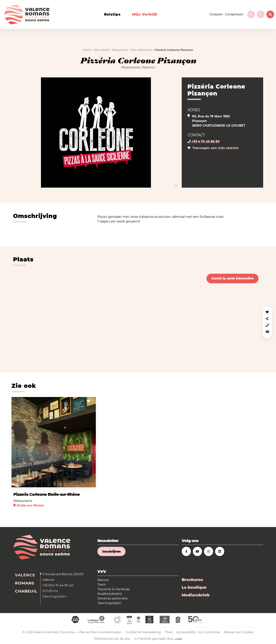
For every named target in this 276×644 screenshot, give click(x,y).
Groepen (216, 14)
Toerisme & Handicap (114, 589)
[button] (267, 332)
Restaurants (120, 50)
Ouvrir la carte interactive (232, 278)
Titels (169, 632)
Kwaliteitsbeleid (110, 594)
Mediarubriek (196, 595)
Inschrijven (111, 552)
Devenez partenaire (113, 598)
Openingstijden (54, 596)
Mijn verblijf (145, 14)
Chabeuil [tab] (26, 591)
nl (261, 14)
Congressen (234, 14)
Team (102, 585)
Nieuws (103, 580)
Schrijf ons (50, 591)
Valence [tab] (25, 575)
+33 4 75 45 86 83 (203, 141)
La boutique (194, 587)
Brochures (192, 580)
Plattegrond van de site (112, 639)
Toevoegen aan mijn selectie (213, 148)
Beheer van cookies (239, 632)
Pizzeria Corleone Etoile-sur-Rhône (47, 494)
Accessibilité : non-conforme (198, 632)
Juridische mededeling (143, 632)
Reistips (112, 14)
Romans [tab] (25, 583)
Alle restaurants (141, 50)
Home (87, 50)
